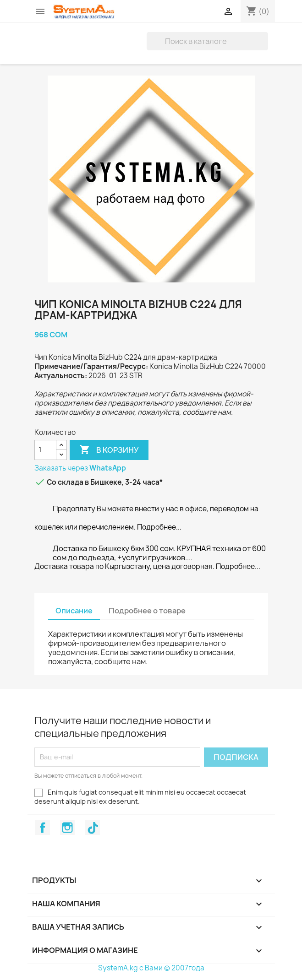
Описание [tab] (74, 611)
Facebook (43, 828)
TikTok (93, 828)
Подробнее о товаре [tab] (147, 611)
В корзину (109, 450)
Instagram (67, 828)
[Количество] (45, 450)
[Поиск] (207, 41)
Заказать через (80, 468)
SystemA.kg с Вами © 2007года (151, 968)
